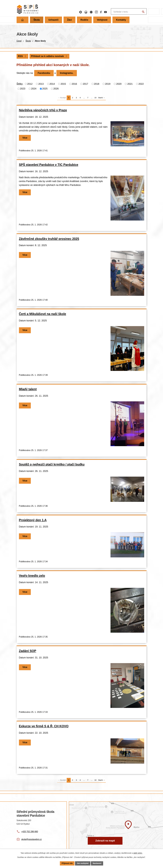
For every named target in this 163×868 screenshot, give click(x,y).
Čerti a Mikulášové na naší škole (43, 314)
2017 (86, 84)
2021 (130, 84)
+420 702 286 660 (30, 832)
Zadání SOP (28, 651)
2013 (41, 84)
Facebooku (44, 73)
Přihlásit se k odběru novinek (49, 56)
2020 (119, 84)
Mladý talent (28, 389)
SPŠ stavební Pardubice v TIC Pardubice (49, 165)
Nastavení (97, 863)
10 (95, 98)
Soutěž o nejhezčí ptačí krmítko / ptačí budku (52, 464)
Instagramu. (67, 73)
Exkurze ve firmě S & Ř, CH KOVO (44, 726)
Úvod (19, 41)
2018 (97, 84)
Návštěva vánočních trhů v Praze (43, 110)
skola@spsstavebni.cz (32, 839)
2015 (63, 84)
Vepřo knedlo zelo (32, 576)
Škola (28, 41)
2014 (52, 84)
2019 (108, 84)
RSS (22, 56)
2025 (45, 89)
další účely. (138, 853)
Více (25, 138)
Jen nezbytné (83, 863)
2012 (30, 84)
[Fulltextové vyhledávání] (115, 11)
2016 (74, 84)
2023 (23, 89)
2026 (56, 89)
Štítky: (20, 84)
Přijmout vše (67, 863)
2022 (141, 84)
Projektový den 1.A (33, 520)
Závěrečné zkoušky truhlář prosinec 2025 (49, 239)
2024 (34, 89)
